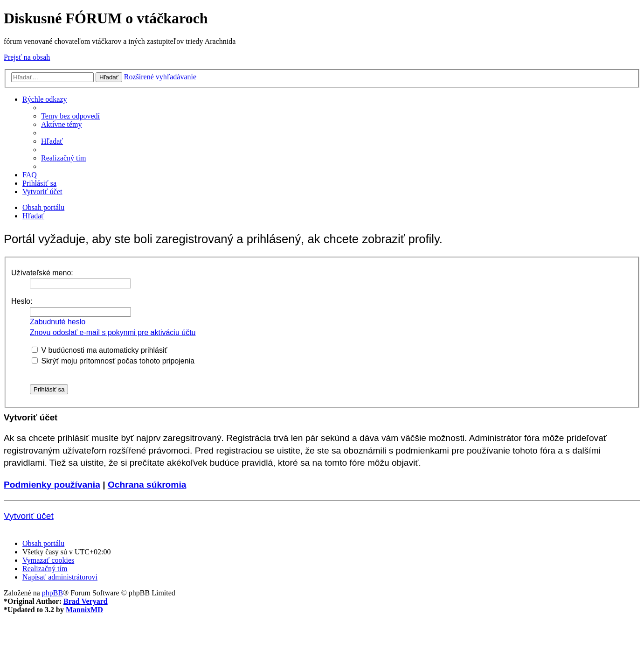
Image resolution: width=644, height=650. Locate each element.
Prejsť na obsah (27, 57)
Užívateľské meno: (42, 273)
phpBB (52, 593)
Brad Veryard (86, 601)
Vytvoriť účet (29, 516)
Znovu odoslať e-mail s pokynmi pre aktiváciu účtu (113, 332)
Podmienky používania (52, 485)
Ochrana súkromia (147, 485)
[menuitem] (70, 116)
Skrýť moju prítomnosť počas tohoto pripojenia (113, 361)
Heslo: (22, 301)
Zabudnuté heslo (58, 322)
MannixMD (84, 610)
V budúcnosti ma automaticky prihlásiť (100, 350)
